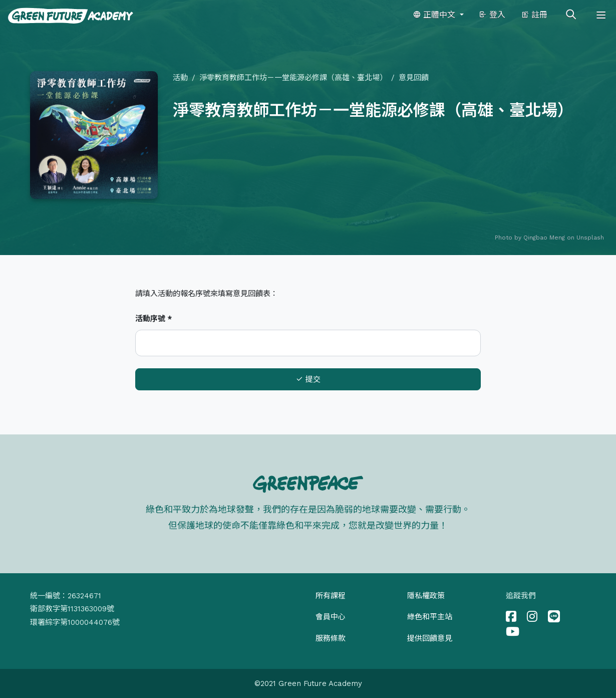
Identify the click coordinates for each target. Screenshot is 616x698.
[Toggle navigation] (601, 15)
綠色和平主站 (430, 617)
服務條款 (331, 638)
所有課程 (331, 596)
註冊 (534, 15)
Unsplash (590, 238)
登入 (492, 15)
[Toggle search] (571, 15)
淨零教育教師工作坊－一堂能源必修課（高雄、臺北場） (293, 78)
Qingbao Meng (544, 238)
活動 (180, 78)
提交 (308, 379)
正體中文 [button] (435, 15)
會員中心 (331, 617)
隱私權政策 (426, 596)
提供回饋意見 (430, 638)
